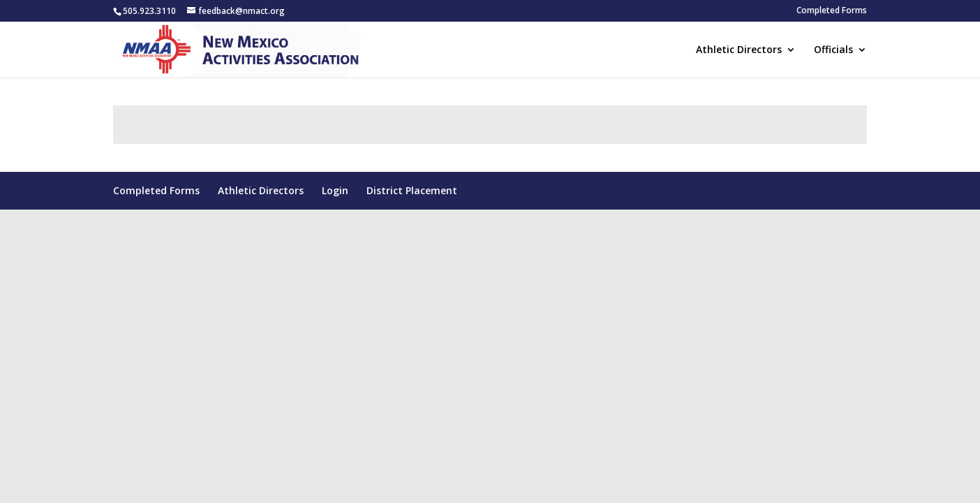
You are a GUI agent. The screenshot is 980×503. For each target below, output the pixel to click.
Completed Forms (832, 11)
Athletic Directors (739, 50)
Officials (833, 50)
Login (335, 190)
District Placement (412, 190)
